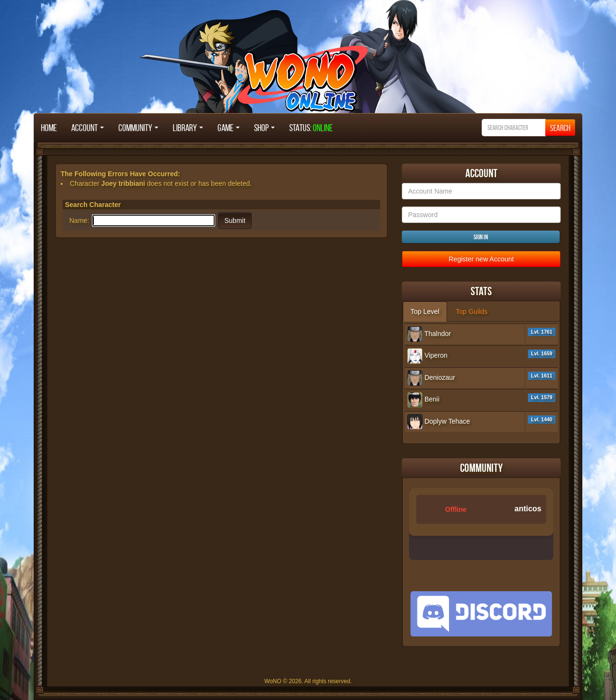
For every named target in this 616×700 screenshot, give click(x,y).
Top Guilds (472, 311)
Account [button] (88, 128)
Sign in (481, 237)
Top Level (425, 311)
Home (49, 128)
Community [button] (138, 128)
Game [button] (229, 128)
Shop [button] (264, 128)
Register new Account (481, 259)
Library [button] (188, 128)
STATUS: (311, 128)
